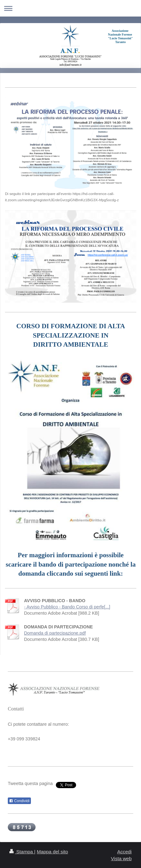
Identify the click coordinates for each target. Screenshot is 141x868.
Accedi (124, 852)
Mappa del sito (52, 852)
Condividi (19, 801)
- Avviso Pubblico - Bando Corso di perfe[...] (67, 607)
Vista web (121, 858)
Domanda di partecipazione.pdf (55, 633)
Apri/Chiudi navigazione (70, 8)
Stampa (22, 852)
